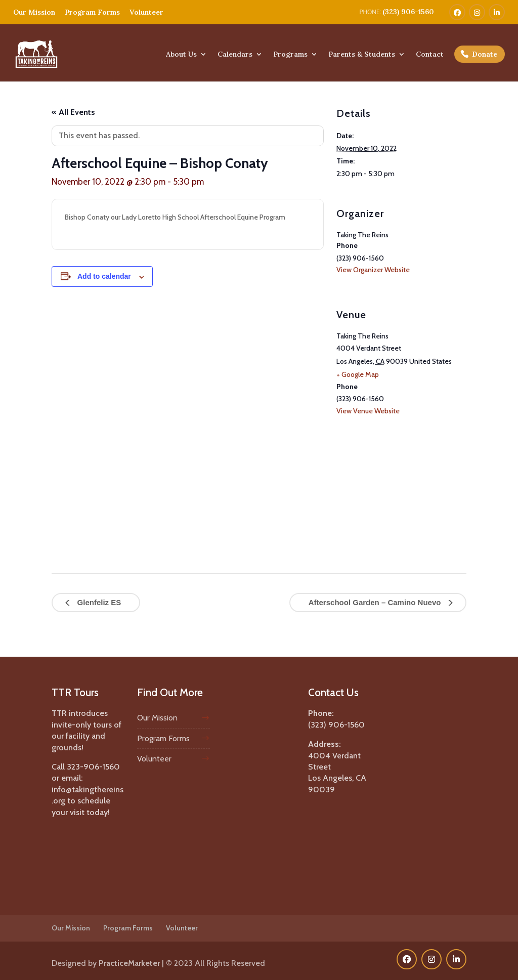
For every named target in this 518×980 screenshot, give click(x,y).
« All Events (73, 112)
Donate (485, 54)
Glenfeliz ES (98, 602)
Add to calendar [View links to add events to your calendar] (104, 276)
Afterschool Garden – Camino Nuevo (376, 602)
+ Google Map (358, 374)
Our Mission (34, 12)
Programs (290, 55)
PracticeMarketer (129, 963)
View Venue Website (368, 411)
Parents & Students (362, 55)
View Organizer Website (373, 270)
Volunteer (146, 12)
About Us (181, 55)
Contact (430, 55)
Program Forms (92, 12)
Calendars (235, 55)
